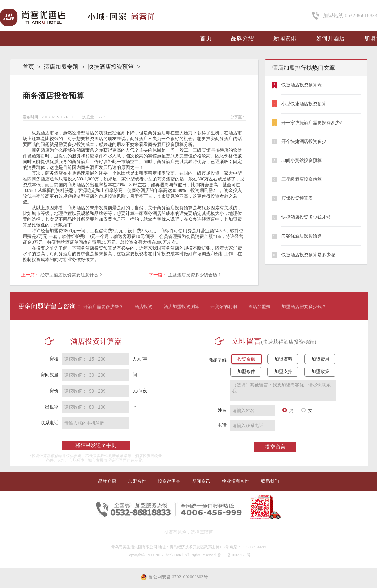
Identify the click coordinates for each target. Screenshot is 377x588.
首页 (206, 38)
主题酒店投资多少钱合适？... (197, 275)
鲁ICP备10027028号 (234, 555)
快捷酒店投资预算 (111, 67)
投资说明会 (169, 481)
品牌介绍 (242, 38)
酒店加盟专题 (61, 67)
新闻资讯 (285, 38)
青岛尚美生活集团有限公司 (134, 547)
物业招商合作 (235, 481)
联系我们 (270, 481)
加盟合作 (137, 481)
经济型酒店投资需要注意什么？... (73, 275)
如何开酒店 (330, 38)
